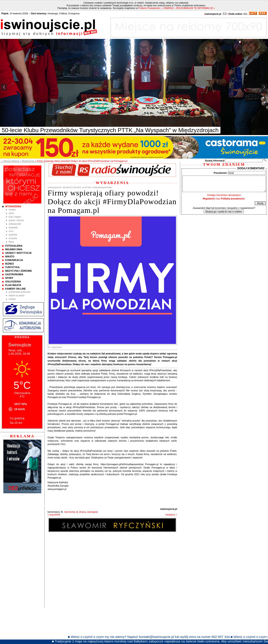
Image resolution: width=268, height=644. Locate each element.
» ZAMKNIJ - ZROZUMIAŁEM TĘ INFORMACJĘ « (188, 8)
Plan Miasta (13, 285)
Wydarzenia (13, 206)
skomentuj (70, 512)
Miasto (12, 210)
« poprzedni (54, 515)
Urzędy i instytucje (18, 253)
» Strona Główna (10, 161)
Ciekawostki (15, 224)
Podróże (13, 235)
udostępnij (92, 512)
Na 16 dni (16, 423)
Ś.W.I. (11, 231)
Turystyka (12, 267)
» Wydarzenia (27, 161)
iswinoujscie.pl (169, 509)
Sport (11, 213)
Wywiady (13, 227)
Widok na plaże (17, 295)
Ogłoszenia (13, 282)
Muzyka (13, 238)
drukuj (82, 512)
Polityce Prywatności (149, 8)
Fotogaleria (14, 246)
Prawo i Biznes (16, 220)
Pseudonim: (221, 173)
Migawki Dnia (14, 249)
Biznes (9, 264)
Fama (11, 242)
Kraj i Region (15, 217)
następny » (171, 515)
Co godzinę (17, 418)
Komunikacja (14, 260)
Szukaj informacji (215, 161)
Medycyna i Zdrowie (19, 271)
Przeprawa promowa (20, 292)
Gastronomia (14, 274)
